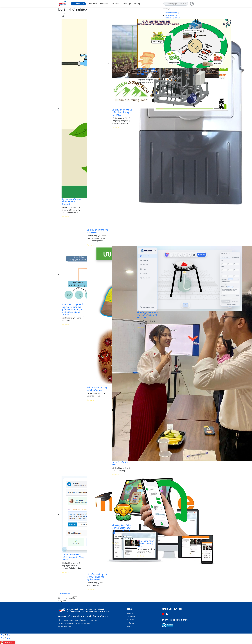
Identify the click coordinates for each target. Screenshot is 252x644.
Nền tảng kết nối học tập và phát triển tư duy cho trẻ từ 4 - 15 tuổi (122, 529)
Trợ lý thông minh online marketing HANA (145, 543)
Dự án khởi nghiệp (172, 13)
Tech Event (104, 4)
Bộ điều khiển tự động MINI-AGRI (97, 231)
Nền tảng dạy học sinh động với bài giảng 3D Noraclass (148, 315)
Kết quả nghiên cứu (173, 18)
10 (68, 594)
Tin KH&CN (116, 4)
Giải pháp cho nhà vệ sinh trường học (97, 389)
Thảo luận (127, 4)
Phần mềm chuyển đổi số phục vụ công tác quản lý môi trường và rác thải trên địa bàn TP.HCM (72, 309)
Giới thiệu (93, 4)
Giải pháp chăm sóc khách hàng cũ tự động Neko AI (73, 557)
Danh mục (77, 4)
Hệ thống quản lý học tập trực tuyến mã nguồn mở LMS (97, 577)
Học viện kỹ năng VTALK (120, 463)
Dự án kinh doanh (172, 15)
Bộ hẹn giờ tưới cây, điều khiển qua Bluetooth (71, 201)
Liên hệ (137, 4)
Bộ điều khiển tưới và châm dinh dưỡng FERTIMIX (122, 112)
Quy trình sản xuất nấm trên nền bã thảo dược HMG (147, 71)
